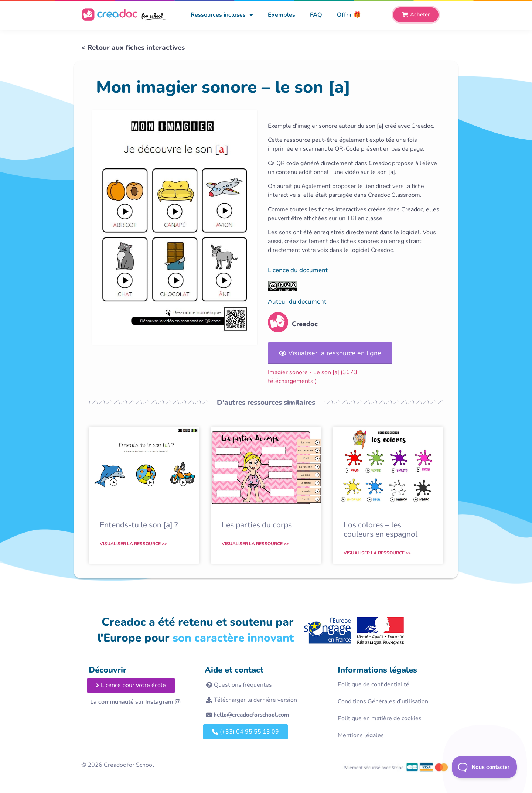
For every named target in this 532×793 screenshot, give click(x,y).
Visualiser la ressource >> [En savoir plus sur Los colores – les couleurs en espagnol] (377, 553)
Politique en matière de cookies (380, 718)
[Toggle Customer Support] (485, 767)
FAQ (316, 15)
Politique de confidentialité (374, 684)
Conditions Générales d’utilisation (383, 701)
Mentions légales (361, 735)
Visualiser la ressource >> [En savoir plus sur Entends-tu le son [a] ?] (133, 544)
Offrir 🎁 (349, 15)
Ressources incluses (222, 15)
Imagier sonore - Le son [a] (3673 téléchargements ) (313, 377)
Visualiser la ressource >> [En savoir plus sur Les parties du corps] (255, 544)
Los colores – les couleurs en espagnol (381, 529)
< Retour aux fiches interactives (133, 48)
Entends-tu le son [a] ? (139, 525)
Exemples (282, 15)
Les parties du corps (257, 525)
